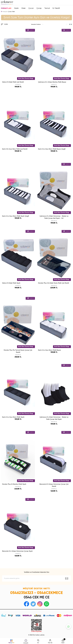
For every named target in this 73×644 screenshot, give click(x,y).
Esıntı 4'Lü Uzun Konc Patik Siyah (13, 417)
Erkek (24, 8)
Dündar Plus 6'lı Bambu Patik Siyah (14, 484)
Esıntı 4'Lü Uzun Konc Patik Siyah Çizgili (16, 216)
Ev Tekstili (56, 8)
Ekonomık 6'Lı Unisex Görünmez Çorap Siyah (17, 551)
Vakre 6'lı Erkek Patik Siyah (11, 283)
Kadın (17, 8)
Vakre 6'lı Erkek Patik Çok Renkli (13, 82)
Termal (47, 8)
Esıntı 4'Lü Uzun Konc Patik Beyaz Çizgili (52, 149)
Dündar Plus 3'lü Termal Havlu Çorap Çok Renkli (18, 351)
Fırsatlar (6, 8)
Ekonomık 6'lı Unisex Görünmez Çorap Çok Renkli (54, 485)
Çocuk (31, 8)
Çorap (39, 8)
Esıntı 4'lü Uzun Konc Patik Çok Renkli (15, 149)
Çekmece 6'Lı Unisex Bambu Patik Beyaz (52, 82)
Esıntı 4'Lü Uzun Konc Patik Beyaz (49, 350)
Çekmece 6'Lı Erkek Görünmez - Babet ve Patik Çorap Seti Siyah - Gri (54, 217)
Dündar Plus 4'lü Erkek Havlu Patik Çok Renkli (54, 283)
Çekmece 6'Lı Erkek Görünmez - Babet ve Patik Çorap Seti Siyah (54, 418)
